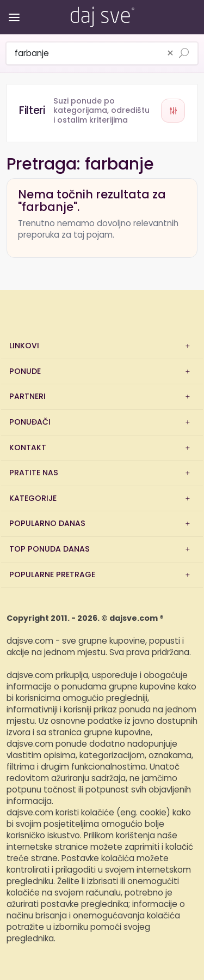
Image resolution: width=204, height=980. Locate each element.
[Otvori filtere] (102, 111)
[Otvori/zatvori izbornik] (12, 10)
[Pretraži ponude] (184, 54)
